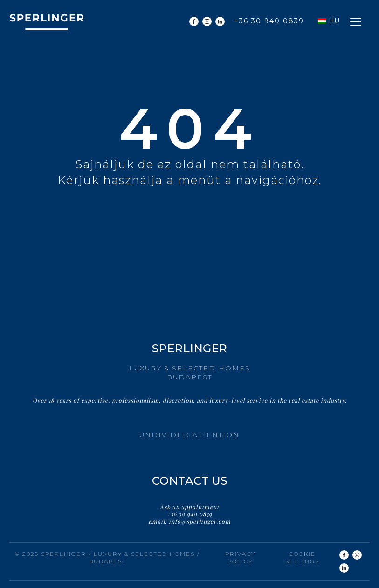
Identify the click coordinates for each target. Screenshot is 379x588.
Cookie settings (302, 558)
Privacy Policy (240, 558)
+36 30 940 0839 (269, 21)
